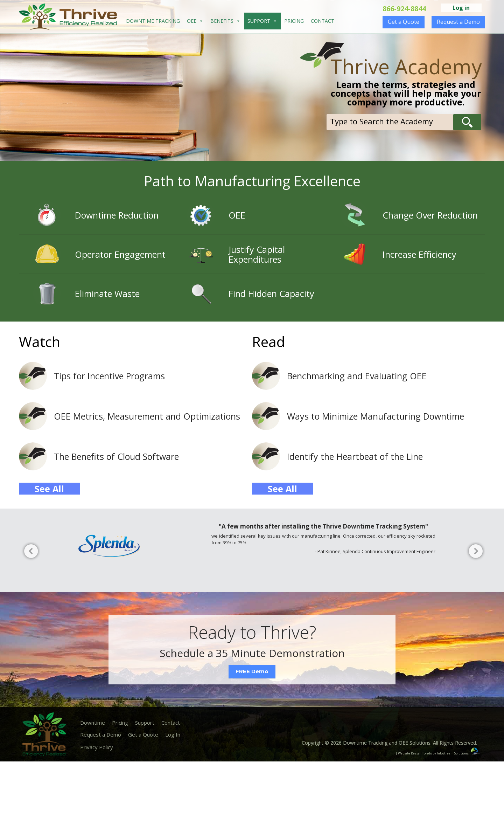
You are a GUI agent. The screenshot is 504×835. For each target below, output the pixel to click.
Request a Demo (458, 22)
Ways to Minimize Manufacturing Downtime (376, 416)
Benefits (225, 21)
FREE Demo (252, 671)
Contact (323, 21)
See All (49, 489)
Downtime (93, 723)
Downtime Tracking (153, 21)
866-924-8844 (404, 9)
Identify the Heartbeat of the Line (355, 456)
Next (474, 553)
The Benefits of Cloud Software (116, 456)
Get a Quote (404, 22)
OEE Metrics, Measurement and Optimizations (147, 416)
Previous (30, 553)
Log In (173, 734)
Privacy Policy (97, 747)
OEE (195, 21)
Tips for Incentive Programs (109, 376)
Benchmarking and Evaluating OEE (357, 376)
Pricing (294, 21)
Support (262, 21)
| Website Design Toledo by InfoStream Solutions (432, 753)
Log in (461, 8)
